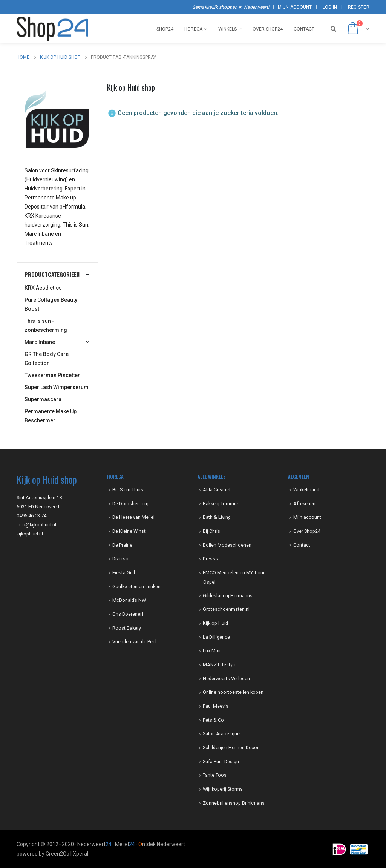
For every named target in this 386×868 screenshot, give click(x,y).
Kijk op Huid (215, 623)
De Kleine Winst (129, 531)
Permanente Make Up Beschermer (51, 416)
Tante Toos (215, 775)
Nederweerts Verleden (226, 679)
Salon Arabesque (221, 734)
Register (359, 7)
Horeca (193, 29)
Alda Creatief (217, 490)
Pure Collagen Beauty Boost (51, 304)
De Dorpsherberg (130, 504)
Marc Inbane (40, 342)
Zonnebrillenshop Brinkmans (234, 803)
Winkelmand (306, 490)
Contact (304, 29)
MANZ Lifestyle (220, 665)
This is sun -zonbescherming (46, 325)
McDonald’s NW (129, 600)
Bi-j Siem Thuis (128, 490)
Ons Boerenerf (128, 614)
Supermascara (43, 399)
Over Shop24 (268, 29)
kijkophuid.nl (30, 534)
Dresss (210, 559)
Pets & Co (213, 720)
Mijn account (295, 7)
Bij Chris (211, 531)
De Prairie (122, 545)
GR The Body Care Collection (47, 359)
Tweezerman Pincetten (53, 375)
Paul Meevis (216, 706)
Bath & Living (217, 517)
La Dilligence (216, 637)
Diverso (120, 559)
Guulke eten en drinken (136, 587)
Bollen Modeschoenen (227, 545)
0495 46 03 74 (31, 516)
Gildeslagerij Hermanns (228, 596)
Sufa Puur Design (221, 761)
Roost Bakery (127, 628)
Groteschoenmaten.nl (226, 609)
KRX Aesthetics (43, 288)
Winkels (227, 29)
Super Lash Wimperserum (57, 387)
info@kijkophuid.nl (36, 525)
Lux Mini (212, 651)
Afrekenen (304, 504)
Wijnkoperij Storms (223, 789)
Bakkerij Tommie (220, 504)
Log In (330, 7)
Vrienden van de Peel (134, 642)
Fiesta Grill (124, 573)
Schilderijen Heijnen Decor (231, 748)
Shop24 (165, 29)
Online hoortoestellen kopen (233, 692)
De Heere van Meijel (133, 517)
